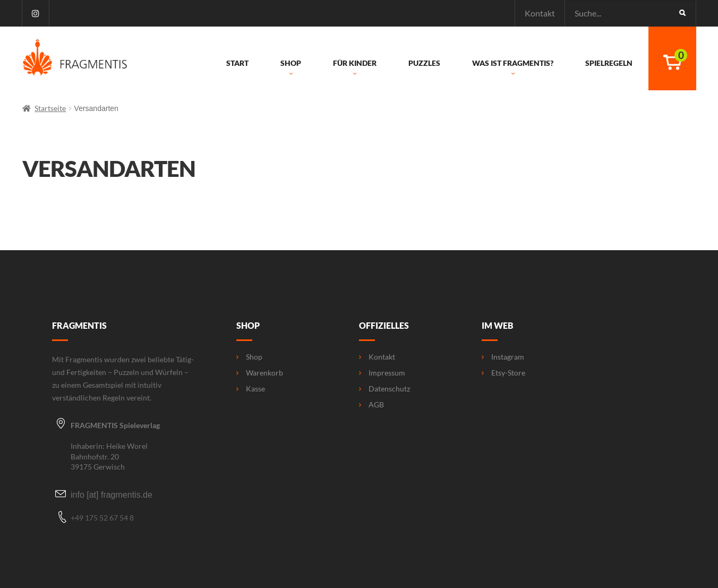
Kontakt (540, 13)
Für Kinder (355, 68)
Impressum (382, 373)
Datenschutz (384, 389)
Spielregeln (609, 63)
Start (237, 63)
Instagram (503, 357)
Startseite (50, 108)
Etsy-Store (503, 373)
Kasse (251, 389)
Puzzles (424, 63)
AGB (371, 405)
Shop (291, 68)
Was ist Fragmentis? (513, 68)
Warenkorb (260, 373)
